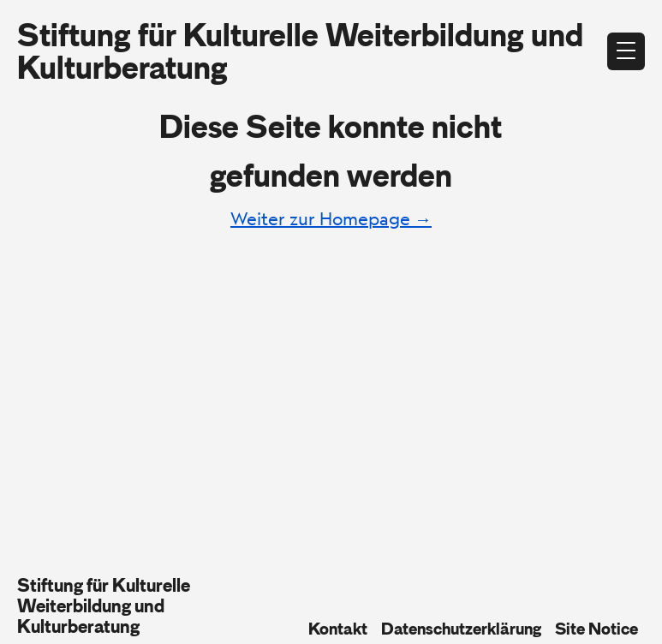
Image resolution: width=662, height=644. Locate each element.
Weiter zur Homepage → (331, 219)
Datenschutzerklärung (461, 629)
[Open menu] (626, 51)
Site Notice (596, 629)
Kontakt (338, 629)
